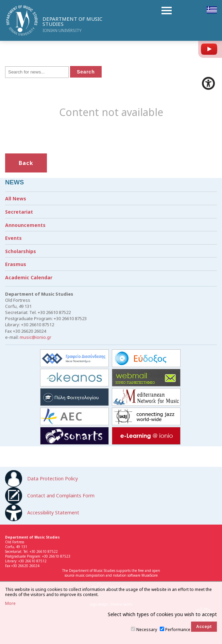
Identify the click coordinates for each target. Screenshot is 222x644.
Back (26, 163)
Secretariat (19, 212)
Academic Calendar (29, 277)
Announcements (25, 225)
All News (16, 199)
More (10, 604)
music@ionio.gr (36, 337)
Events (13, 238)
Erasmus (16, 264)
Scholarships (21, 251)
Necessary (147, 630)
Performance (178, 630)
